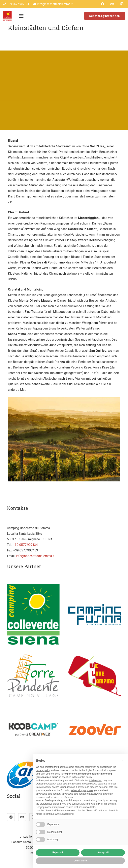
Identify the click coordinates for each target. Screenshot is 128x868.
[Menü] (21, 16)
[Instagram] (122, 4)
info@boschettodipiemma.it (35, 556)
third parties (95, 781)
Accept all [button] (103, 852)
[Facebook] (103, 4)
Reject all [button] (58, 852)
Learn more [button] (80, 861)
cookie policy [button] (85, 777)
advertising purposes (82, 790)
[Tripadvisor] (112, 4)
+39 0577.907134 (25, 545)
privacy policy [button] (43, 770)
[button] (123, 761)
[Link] (7, 16)
